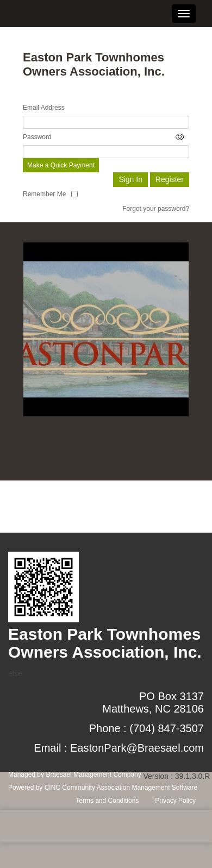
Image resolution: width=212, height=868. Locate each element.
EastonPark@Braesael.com (137, 748)
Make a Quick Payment (61, 165)
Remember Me (44, 194)
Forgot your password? (156, 209)
